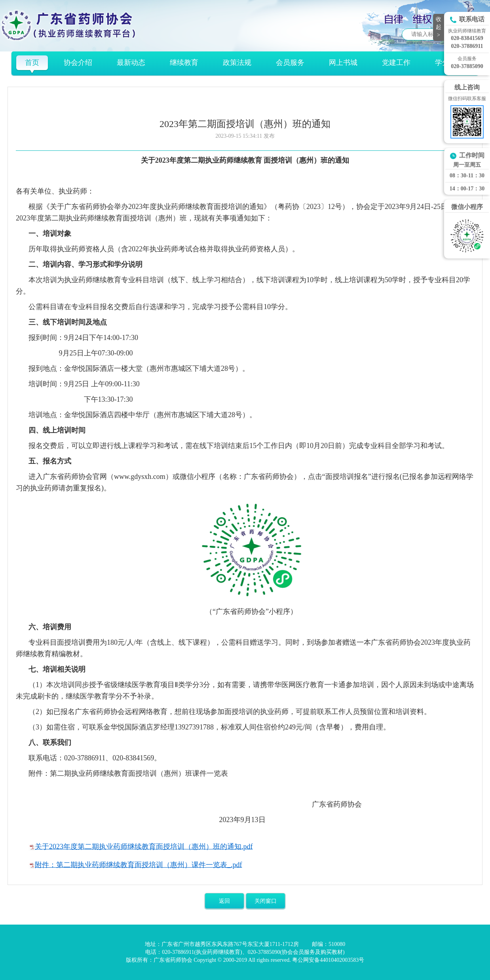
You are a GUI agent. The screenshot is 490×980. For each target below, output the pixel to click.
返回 (224, 901)
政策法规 (237, 63)
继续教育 (184, 63)
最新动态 (131, 63)
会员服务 (290, 63)
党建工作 (396, 63)
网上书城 (343, 63)
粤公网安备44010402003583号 (328, 960)
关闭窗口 (266, 901)
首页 (32, 63)
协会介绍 (78, 63)
